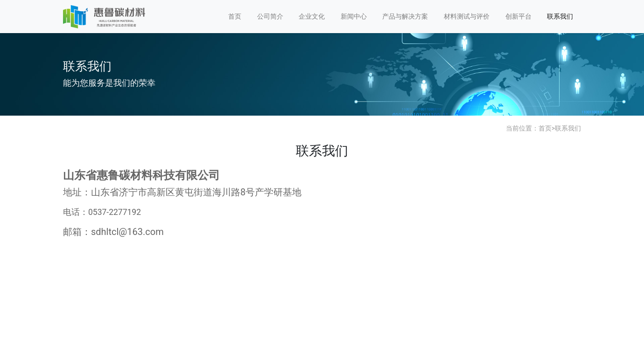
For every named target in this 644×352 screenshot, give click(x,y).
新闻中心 (354, 16)
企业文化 (312, 16)
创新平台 (518, 16)
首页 (235, 16)
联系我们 (560, 16)
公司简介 (270, 16)
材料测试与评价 (467, 16)
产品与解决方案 (405, 16)
